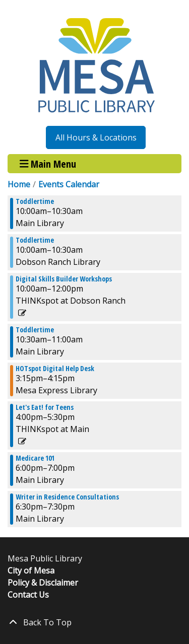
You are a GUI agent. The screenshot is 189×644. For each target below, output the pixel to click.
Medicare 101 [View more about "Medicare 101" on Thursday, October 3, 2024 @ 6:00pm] (35, 458)
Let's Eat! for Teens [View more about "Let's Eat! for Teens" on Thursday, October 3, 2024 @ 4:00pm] (45, 407)
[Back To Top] (94, 622)
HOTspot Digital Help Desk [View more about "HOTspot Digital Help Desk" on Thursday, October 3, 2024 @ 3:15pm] (55, 369)
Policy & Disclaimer (43, 583)
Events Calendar (69, 184)
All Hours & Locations (96, 137)
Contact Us (28, 595)
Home (19, 184)
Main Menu (48, 163)
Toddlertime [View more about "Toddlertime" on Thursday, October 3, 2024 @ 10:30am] (35, 330)
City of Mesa (31, 570)
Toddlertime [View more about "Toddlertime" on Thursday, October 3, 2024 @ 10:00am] (35, 201)
